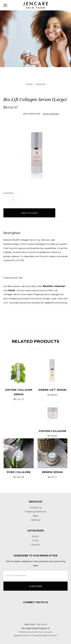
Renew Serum (52, 472)
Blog (35, 516)
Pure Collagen (19, 472)
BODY (35, 536)
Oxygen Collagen (52, 431)
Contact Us (36, 507)
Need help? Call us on (36, 624)
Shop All (36, 545)
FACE (35, 540)
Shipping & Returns (35, 511)
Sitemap (35, 520)
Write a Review (51, 114)
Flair (28, 635)
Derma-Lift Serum (52, 390)
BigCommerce (50, 635)
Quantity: (9, 193)
